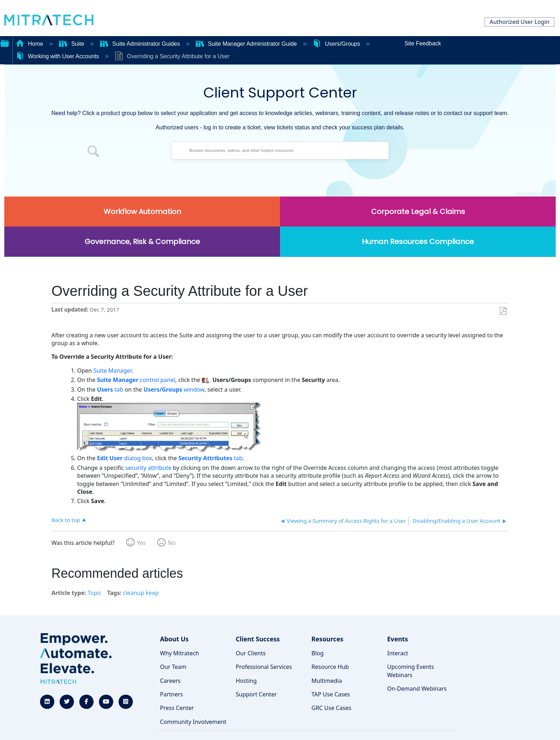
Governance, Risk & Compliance (142, 242)
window (174, 389)
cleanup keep (141, 593)
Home (30, 44)
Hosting (246, 681)
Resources (327, 639)
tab (110, 389)
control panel (136, 380)
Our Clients (251, 653)
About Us (174, 639)
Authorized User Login (520, 22)
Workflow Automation (142, 212)
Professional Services (264, 667)
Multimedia (327, 681)
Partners (171, 694)
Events (397, 639)
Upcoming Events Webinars (411, 671)
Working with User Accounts (58, 56)
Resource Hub (330, 667)
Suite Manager (112, 371)
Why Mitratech (179, 653)
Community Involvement (193, 722)
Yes (141, 543)
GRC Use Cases (331, 708)
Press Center (177, 708)
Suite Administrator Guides (141, 44)
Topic (94, 593)
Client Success (258, 639)
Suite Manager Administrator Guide (247, 44)
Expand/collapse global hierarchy (5, 43)
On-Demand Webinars (417, 689)
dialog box (124, 458)
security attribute (148, 468)
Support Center (256, 694)
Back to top (66, 520)
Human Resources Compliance (418, 242)
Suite (72, 44)
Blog (317, 653)
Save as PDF (503, 311)
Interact (398, 653)
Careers (170, 681)
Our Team (173, 667)
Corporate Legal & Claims (418, 212)
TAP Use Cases (331, 694)
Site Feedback (422, 43)
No (172, 543)
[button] (94, 152)
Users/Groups (337, 44)
